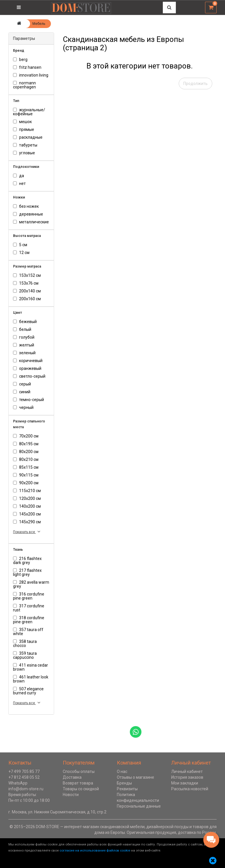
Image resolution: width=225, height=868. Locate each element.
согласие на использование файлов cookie (95, 850)
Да (19, 176)
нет (19, 183)
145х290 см (27, 522)
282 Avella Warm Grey (31, 584)
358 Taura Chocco (25, 643)
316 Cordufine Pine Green (29, 596)
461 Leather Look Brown (31, 679)
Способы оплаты (79, 771)
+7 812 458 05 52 (24, 777)
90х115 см (26, 475)
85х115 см (26, 467)
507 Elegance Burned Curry (28, 691)
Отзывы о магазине (135, 777)
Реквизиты (127, 789)
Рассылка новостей (190, 789)
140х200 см (27, 506)
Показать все (27, 532)
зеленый (24, 353)
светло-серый (29, 376)
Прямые (24, 129)
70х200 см (26, 436)
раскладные (28, 137)
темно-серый (28, 400)
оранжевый (27, 368)
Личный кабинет (187, 771)
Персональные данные (139, 806)
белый (22, 329)
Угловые (24, 153)
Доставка (72, 777)
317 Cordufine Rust (29, 608)
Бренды (124, 783)
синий (22, 392)
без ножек (26, 206)
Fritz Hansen (27, 67)
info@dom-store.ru (26, 789)
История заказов (187, 777)
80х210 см (26, 459)
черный (23, 407)
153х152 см (27, 275)
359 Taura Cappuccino (25, 655)
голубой (24, 337)
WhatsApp (18, 783)
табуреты (25, 145)
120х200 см (27, 498)
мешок (22, 122)
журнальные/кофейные (29, 112)
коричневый (28, 361)
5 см (20, 245)
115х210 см (27, 491)
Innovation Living (31, 75)
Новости (71, 795)
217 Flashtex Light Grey (27, 572)
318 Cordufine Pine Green (29, 620)
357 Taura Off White (28, 632)
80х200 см (26, 452)
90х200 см (26, 483)
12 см (21, 253)
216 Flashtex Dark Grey (27, 561)
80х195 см (26, 444)
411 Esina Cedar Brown (31, 667)
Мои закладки (185, 783)
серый (22, 384)
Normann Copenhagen (24, 85)
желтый (24, 345)
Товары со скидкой (81, 789)
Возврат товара (78, 783)
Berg (20, 60)
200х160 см (27, 299)
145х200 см (27, 514)
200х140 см (27, 291)
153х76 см (26, 283)
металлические (31, 222)
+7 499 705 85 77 (24, 771)
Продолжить (196, 84)
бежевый (25, 322)
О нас (122, 771)
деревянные (28, 214)
